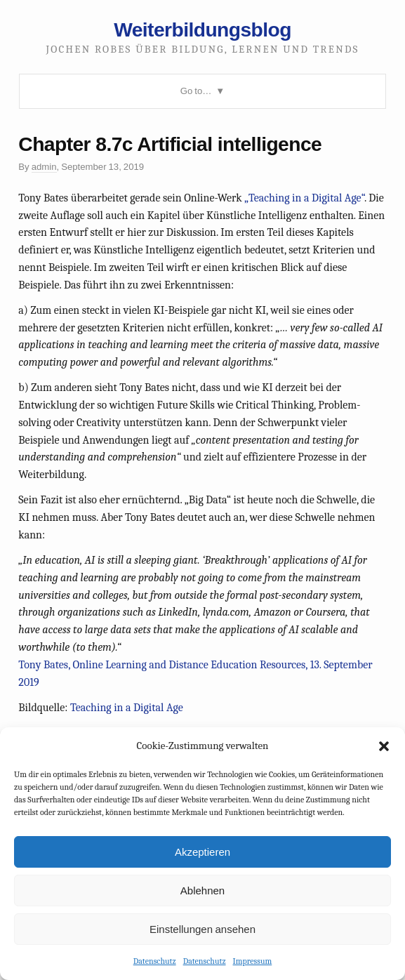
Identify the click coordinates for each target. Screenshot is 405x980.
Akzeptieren (202, 852)
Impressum (253, 961)
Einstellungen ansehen (202, 929)
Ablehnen (202, 890)
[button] (384, 746)
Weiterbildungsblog (202, 29)
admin (44, 167)
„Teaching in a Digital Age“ (304, 198)
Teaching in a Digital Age (127, 708)
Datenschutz (155, 961)
